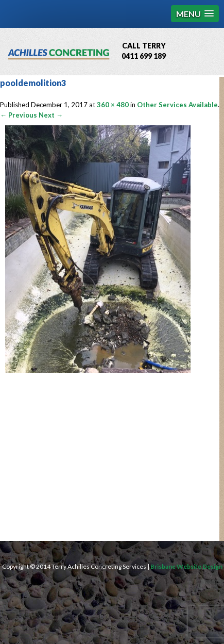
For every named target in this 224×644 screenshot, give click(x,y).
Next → (51, 115)
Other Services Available (177, 105)
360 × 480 (113, 105)
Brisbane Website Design (186, 566)
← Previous (19, 115)
